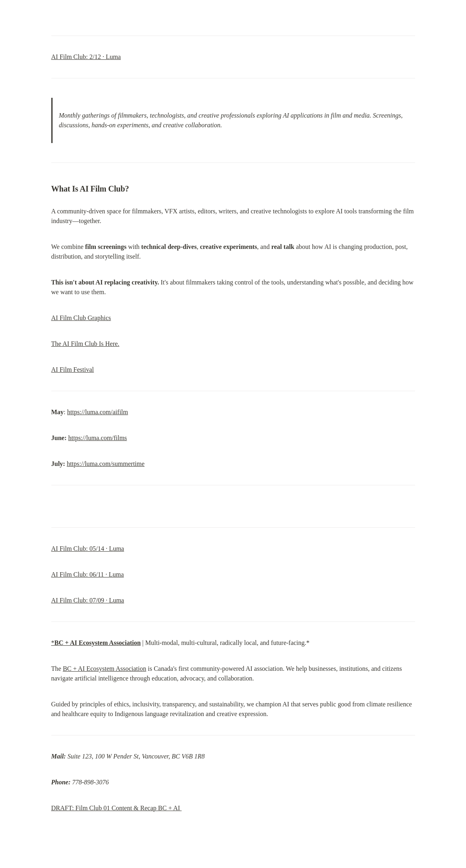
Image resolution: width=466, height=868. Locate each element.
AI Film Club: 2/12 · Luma (86, 57)
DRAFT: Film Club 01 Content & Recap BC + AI (117, 808)
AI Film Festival (73, 370)
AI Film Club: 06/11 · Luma (88, 574)
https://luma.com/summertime (105, 464)
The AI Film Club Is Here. (85, 344)
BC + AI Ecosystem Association (104, 669)
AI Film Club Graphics (81, 318)
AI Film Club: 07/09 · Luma (88, 600)
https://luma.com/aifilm (98, 412)
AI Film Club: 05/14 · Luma (88, 549)
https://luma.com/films (98, 438)
